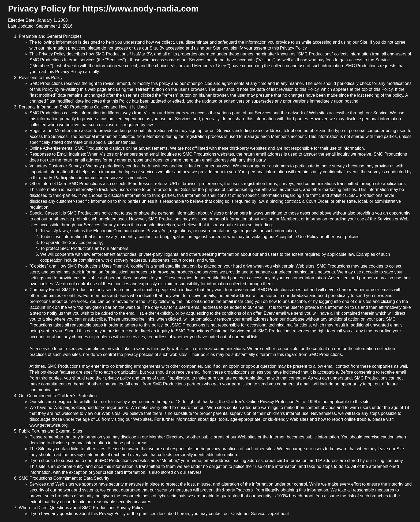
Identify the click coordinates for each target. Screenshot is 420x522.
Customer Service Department (260, 514)
